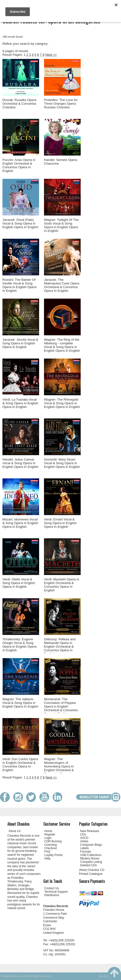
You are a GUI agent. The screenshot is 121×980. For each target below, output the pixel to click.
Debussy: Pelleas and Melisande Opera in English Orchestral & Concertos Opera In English (60, 647)
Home (48, 831)
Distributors (52, 895)
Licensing (51, 845)
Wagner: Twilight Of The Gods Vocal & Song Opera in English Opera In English (61, 225)
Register (50, 834)
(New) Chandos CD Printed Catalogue (92, 872)
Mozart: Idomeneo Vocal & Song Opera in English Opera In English (20, 523)
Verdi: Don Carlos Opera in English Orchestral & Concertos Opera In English (20, 765)
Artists (84, 841)
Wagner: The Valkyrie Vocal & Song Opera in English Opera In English (20, 703)
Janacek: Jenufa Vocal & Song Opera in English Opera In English (20, 343)
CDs (83, 834)
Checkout (51, 848)
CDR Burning (53, 841)
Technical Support (56, 892)
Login (48, 838)
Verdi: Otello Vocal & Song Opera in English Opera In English (19, 583)
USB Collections (91, 855)
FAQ (47, 852)
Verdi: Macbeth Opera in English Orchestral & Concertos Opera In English (62, 585)
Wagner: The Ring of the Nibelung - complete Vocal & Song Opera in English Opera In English (62, 345)
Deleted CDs (88, 865)
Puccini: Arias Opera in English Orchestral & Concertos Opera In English (19, 165)
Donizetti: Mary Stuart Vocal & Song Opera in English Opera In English (62, 463)
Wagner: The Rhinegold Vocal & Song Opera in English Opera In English (62, 403)
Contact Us (52, 888)
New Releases (90, 831)
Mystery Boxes (90, 858)
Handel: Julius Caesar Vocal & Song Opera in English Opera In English (20, 463)
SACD (84, 838)
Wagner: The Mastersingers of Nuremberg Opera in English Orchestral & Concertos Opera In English (59, 768)
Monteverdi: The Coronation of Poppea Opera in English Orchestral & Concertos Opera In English (61, 706)
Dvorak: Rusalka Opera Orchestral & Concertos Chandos (19, 104)
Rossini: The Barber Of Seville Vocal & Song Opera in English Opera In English (19, 285)
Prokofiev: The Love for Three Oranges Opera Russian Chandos (61, 104)
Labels (84, 848)
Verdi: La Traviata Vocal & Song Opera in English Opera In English (20, 403)
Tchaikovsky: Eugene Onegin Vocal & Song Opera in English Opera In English (19, 645)
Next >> (51, 55)
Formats (86, 852)
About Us (15, 831)
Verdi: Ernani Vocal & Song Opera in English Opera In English (60, 523)
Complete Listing (91, 862)
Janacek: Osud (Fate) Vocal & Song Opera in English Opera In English (20, 223)
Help (48, 858)
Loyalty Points (54, 855)
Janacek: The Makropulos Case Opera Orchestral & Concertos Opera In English (62, 285)
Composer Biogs (91, 845)
